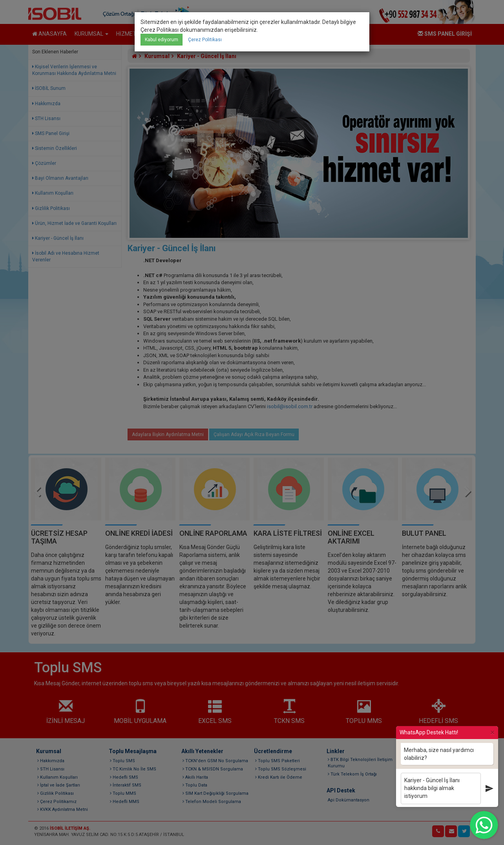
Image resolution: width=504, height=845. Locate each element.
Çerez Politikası (205, 40)
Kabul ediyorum (162, 40)
